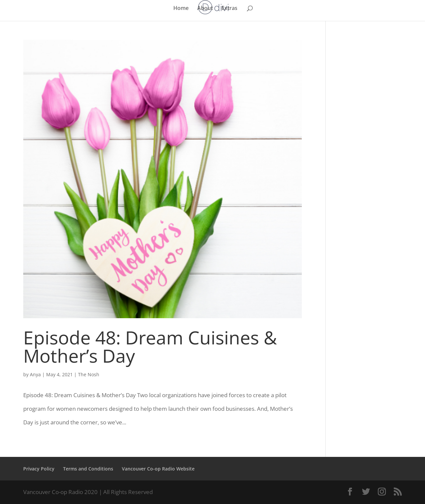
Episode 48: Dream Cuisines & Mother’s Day (150, 346)
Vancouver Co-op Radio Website (158, 469)
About (205, 9)
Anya (35, 374)
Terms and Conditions (88, 469)
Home (181, 9)
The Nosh (89, 374)
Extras (229, 9)
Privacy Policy (39, 469)
